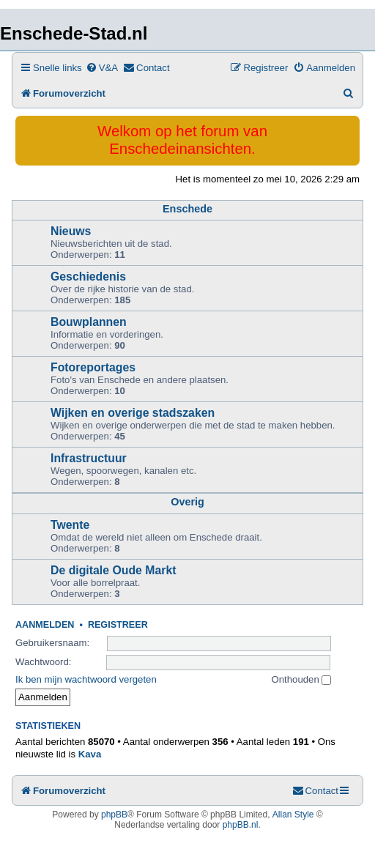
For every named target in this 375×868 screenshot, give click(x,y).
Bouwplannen (89, 322)
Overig (187, 502)
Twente (70, 525)
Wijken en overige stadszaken (133, 413)
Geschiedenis (88, 277)
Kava (90, 754)
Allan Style (293, 815)
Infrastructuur (89, 458)
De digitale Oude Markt (114, 570)
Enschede (187, 209)
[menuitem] (102, 68)
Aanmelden (45, 625)
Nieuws (71, 231)
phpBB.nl (241, 825)
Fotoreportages (93, 367)
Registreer (118, 625)
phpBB (114, 815)
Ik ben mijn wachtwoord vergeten (86, 679)
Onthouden (302, 679)
